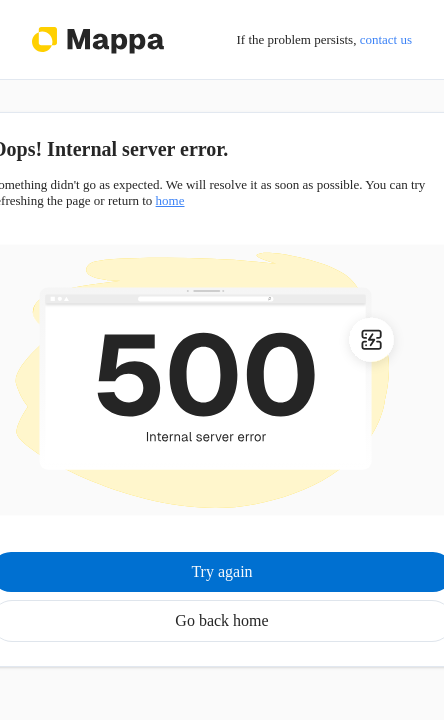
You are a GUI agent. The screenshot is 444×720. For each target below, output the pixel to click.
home (170, 200)
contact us (386, 39)
